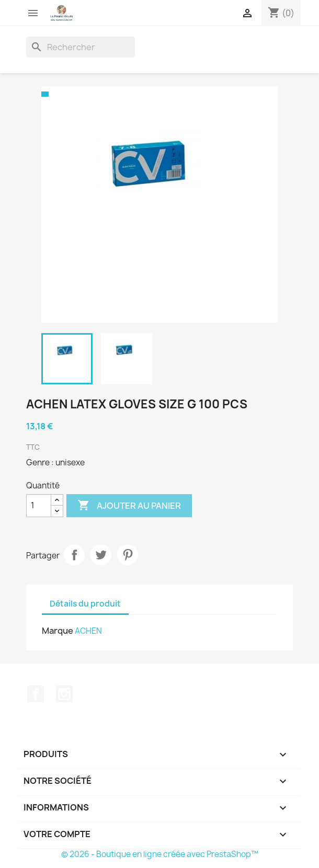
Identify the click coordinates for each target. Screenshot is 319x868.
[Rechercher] (81, 47)
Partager (74, 555)
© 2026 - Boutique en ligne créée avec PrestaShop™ (160, 854)
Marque (58, 631)
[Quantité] (39, 506)
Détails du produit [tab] (85, 604)
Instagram (64, 694)
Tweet (101, 555)
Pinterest (128, 555)
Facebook (36, 694)
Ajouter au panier (129, 506)
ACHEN (88, 631)
